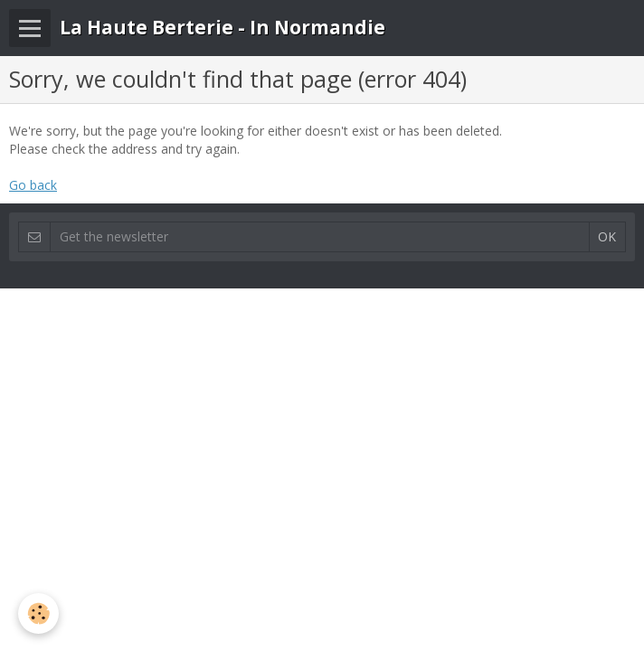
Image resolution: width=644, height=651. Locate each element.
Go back (33, 185)
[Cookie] (38, 613)
